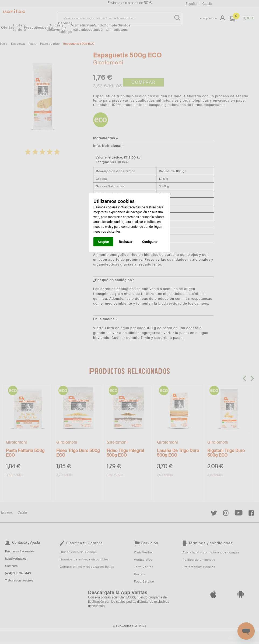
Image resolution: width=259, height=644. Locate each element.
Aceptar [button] (103, 242)
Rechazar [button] (125, 242)
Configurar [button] (150, 242)
